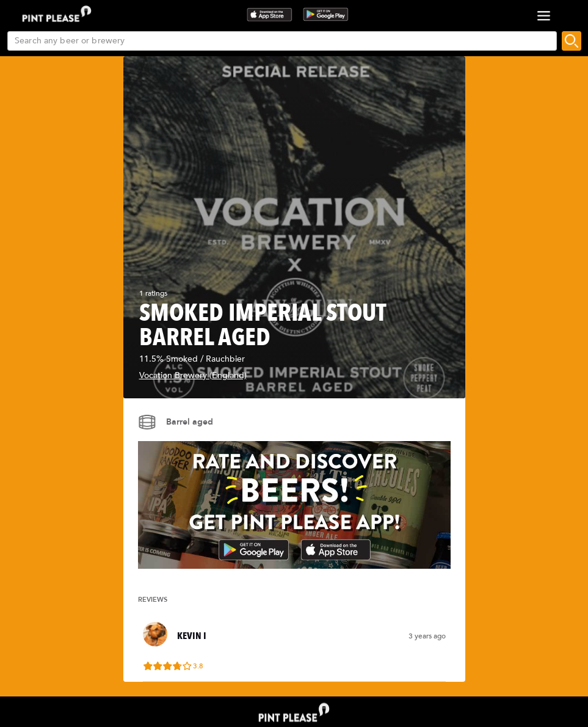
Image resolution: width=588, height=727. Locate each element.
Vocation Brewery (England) (193, 375)
